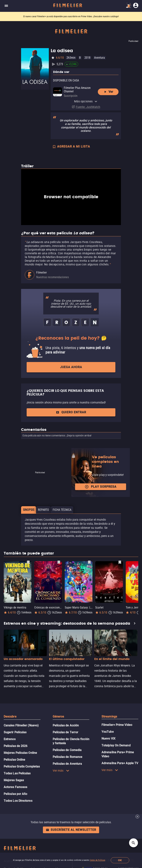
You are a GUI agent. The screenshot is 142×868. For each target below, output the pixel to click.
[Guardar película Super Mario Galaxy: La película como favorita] (89, 562)
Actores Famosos (15, 787)
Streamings (109, 717)
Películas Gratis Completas (22, 766)
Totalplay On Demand (116, 745)
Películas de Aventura (67, 764)
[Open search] (133, 843)
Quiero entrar (71, 412)
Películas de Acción (66, 725)
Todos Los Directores (18, 801)
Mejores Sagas (14, 780)
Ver (108, 92)
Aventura (99, 58)
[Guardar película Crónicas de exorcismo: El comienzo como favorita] (59, 562)
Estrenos (10, 739)
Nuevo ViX (108, 739)
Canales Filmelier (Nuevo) (21, 725)
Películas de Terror (66, 732)
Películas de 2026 (16, 746)
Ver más (61, 770)
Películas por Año (15, 794)
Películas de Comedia (67, 750)
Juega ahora (71, 367)
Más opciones (86, 101)
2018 (87, 58)
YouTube (108, 732)
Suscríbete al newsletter (71, 830)
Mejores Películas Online (20, 753)
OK (120, 860)
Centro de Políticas (98, 860)
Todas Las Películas (17, 773)
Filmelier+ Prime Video (117, 725)
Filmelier (42, 273)
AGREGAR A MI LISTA (71, 147)
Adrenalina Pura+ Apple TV (120, 763)
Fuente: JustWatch (88, 107)
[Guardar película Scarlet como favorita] (120, 562)
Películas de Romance (68, 757)
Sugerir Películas (15, 732)
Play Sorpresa (101, 487)
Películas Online (14, 760)
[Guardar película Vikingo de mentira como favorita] (28, 562)
